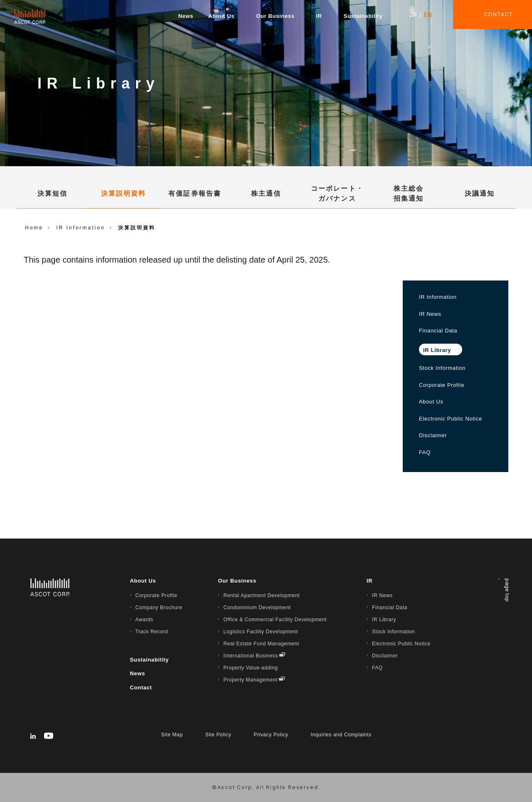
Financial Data (438, 331)
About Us (221, 16)
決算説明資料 (123, 193)
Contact (141, 688)
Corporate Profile (442, 385)
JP (413, 15)
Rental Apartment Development (261, 595)
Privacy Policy (271, 735)
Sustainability (363, 16)
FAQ (425, 452)
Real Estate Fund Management (261, 644)
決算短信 (52, 193)
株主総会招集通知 (409, 193)
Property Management (250, 680)
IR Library (384, 620)
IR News (430, 314)
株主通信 (266, 193)
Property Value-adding (250, 668)
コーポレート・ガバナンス (337, 193)
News (186, 16)
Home (34, 228)
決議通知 (480, 193)
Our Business (275, 16)
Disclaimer (433, 435)
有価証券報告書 (195, 193)
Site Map (172, 735)
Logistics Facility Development (260, 632)
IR (319, 16)
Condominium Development (257, 608)
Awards (144, 620)
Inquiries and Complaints (341, 735)
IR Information (438, 297)
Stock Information (442, 368)
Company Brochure (159, 608)
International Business (250, 656)
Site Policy (218, 735)
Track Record (152, 632)
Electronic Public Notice (451, 419)
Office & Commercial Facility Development (275, 620)
